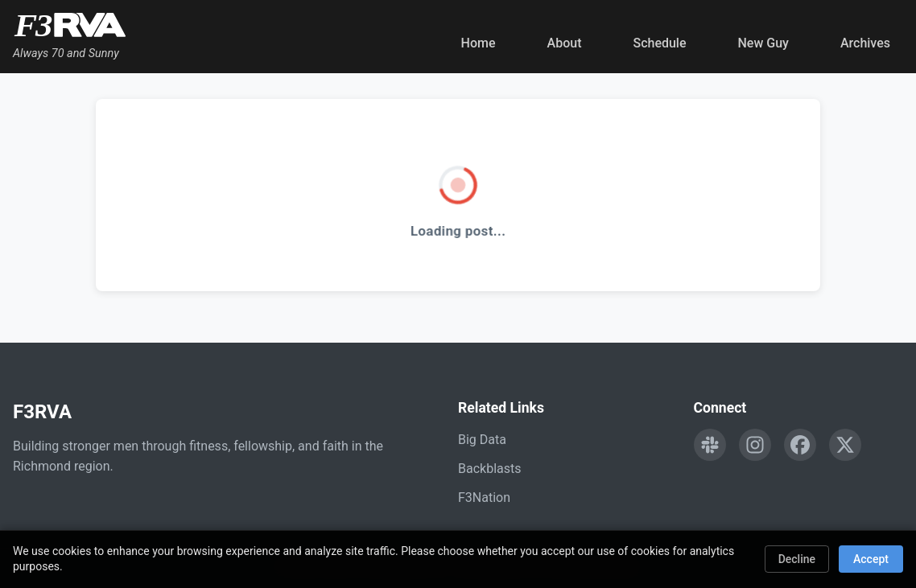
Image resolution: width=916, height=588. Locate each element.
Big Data (482, 440)
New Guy (763, 43)
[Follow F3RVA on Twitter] (845, 445)
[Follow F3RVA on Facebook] (800, 445)
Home (479, 43)
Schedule (659, 43)
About (565, 43)
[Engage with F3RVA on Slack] (710, 445)
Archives (865, 43)
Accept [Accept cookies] (871, 559)
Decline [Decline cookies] (797, 559)
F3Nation (484, 498)
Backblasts (489, 469)
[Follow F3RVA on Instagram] (755, 445)
